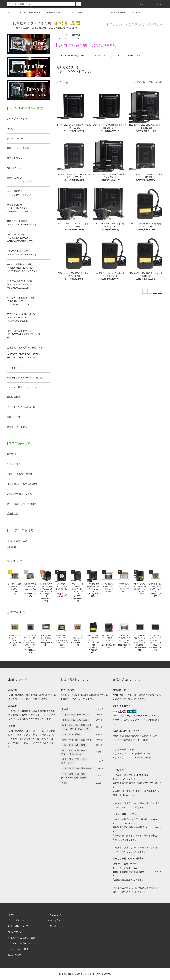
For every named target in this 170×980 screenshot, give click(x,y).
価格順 (150, 82)
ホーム (11, 12)
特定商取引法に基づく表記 (22, 938)
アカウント (136, 4)
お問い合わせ (135, 12)
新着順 (159, 82)
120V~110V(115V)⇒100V (107, 55)
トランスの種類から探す (28, 12)
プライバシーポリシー (19, 943)
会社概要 (11, 547)
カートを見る (54, 920)
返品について (15, 932)
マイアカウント (55, 915)
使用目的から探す (52, 12)
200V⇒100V (134, 55)
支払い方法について (18, 920)
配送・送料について (18, 926)
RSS (11, 955)
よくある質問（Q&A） (18, 541)
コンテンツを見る (73, 12)
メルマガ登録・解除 (115, 12)
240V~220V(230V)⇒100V (72, 55)
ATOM (18, 955)
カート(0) (155, 4)
